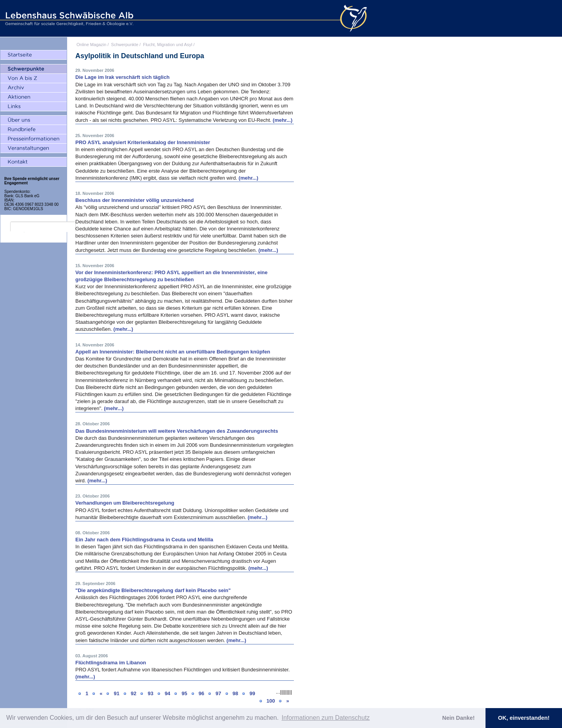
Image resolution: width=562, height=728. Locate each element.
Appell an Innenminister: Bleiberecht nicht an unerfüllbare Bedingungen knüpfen (173, 352)
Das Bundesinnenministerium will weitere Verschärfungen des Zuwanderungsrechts (177, 431)
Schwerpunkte (125, 45)
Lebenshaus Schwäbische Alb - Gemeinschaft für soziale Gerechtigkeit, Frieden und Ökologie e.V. (68, 18)
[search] (43, 227)
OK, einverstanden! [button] (524, 718)
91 (116, 693)
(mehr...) (283, 120)
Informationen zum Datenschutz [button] (325, 718)
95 (184, 693)
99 (252, 693)
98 (235, 693)
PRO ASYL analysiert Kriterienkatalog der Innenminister (143, 142)
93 (150, 693)
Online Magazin (91, 45)
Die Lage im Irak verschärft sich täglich (122, 77)
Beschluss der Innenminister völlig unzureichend (134, 200)
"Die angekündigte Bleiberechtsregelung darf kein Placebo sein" (153, 590)
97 (218, 693)
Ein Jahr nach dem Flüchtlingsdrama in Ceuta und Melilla (144, 540)
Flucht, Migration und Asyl (167, 45)
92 (133, 693)
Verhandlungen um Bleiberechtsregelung (125, 503)
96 (201, 693)
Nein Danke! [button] (458, 718)
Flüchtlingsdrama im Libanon (111, 663)
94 (167, 693)
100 (271, 701)
